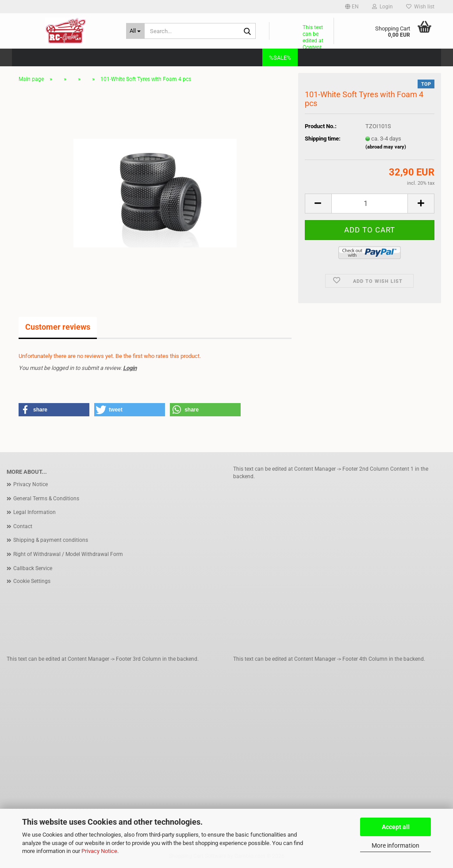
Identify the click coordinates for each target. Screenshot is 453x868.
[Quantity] (370, 204)
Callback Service (33, 568)
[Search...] (135, 31)
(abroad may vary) (386, 147)
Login (130, 368)
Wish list (420, 7)
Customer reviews (58, 327)
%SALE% (280, 58)
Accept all (396, 827)
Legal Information (35, 512)
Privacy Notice (99, 851)
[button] (352, 7)
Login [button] (382, 7)
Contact (23, 526)
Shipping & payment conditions (51, 540)
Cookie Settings (32, 581)
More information (395, 845)
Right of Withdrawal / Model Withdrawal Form (68, 554)
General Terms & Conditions (46, 499)
